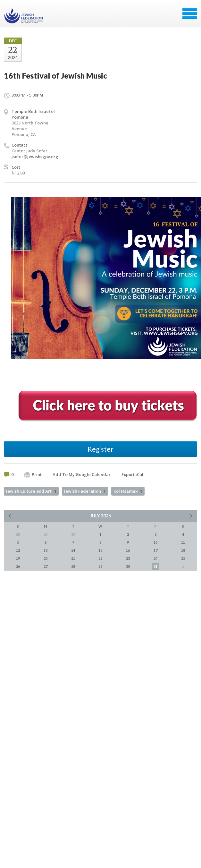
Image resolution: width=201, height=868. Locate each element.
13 (46, 550)
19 (18, 558)
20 (46, 558)
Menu (190, 13)
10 (155, 542)
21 (73, 558)
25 (183, 558)
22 (100, 558)
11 (183, 542)
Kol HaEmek (128, 491)
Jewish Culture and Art (31, 491)
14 (73, 550)
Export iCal (132, 474)
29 (100, 566)
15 (100, 550)
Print (33, 475)
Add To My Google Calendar (82, 474)
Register (100, 449)
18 (183, 550)
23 (128, 558)
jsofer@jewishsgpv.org (35, 157)
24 (155, 558)
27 (46, 566)
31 (155, 566)
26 (18, 566)
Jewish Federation (85, 491)
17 (155, 550)
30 (128, 566)
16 (128, 550)
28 (73, 566)
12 (18, 550)
